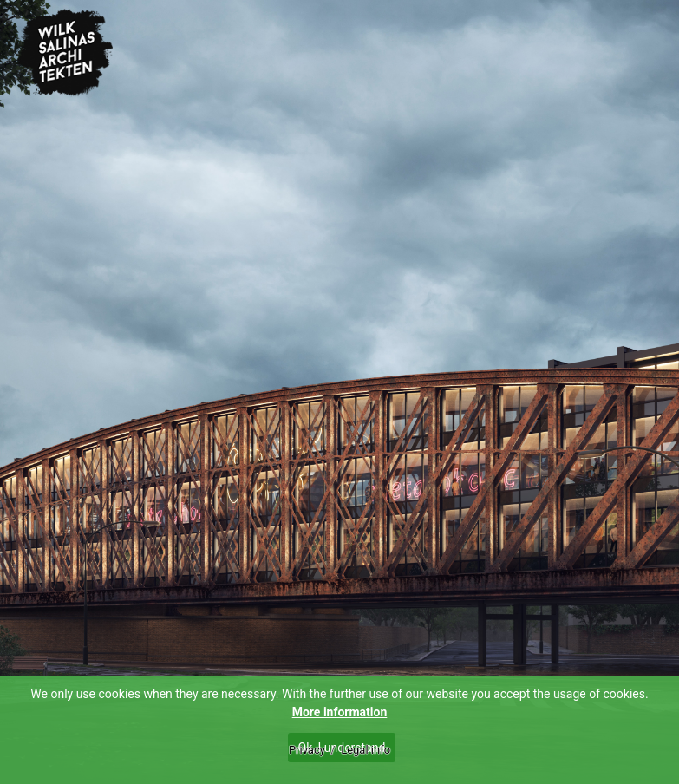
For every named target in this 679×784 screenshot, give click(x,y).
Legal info (366, 750)
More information (340, 712)
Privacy (307, 750)
